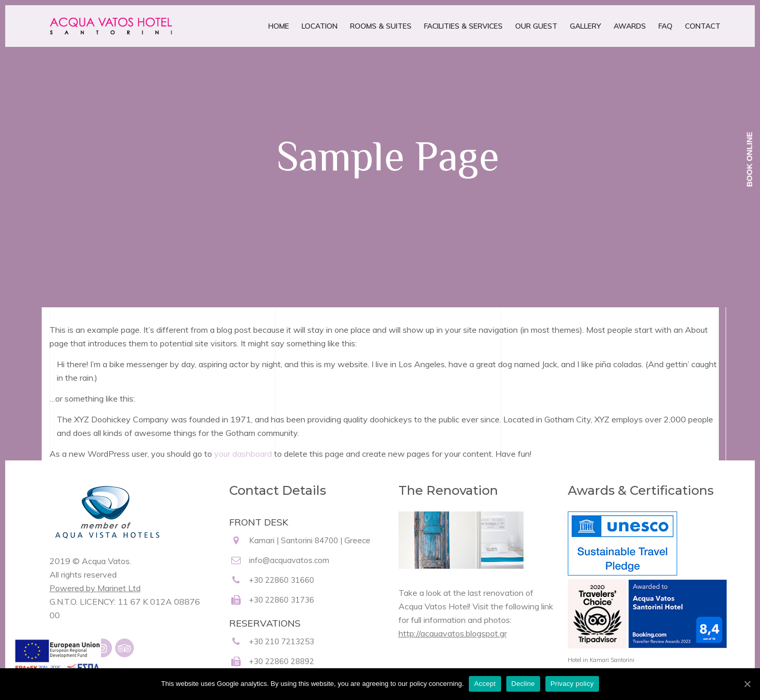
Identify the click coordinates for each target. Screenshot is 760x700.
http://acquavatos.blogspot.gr (453, 633)
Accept (485, 684)
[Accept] (747, 684)
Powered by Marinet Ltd (95, 588)
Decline (523, 684)
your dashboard (243, 454)
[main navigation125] (57, 663)
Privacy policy (572, 684)
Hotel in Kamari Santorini (601, 660)
